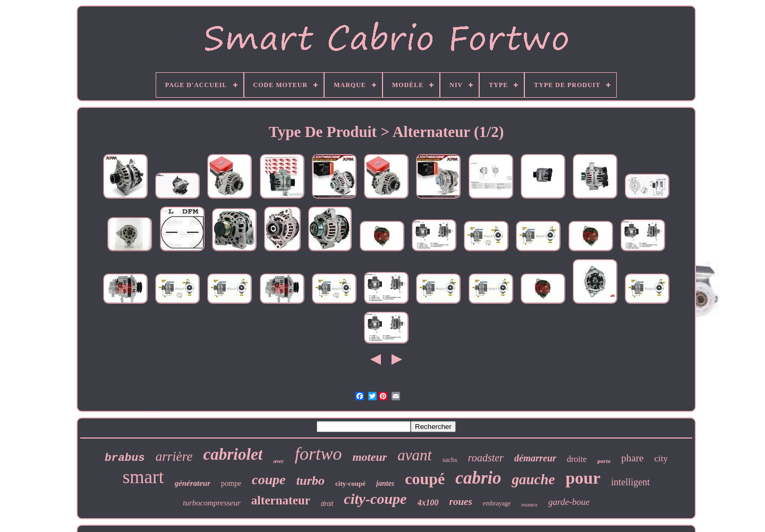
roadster (486, 458)
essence (529, 505)
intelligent (630, 482)
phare (632, 458)
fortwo (318, 454)
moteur (369, 457)
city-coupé (350, 483)
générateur (193, 483)
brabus (125, 458)
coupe (269, 480)
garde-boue (569, 502)
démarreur (535, 458)
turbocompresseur (212, 503)
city (661, 458)
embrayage (497, 503)
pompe (231, 483)
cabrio (478, 478)
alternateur (281, 500)
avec (278, 461)
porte (604, 461)
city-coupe (375, 499)
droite (577, 459)
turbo (311, 480)
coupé (425, 479)
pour (583, 478)
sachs (450, 460)
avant (414, 455)
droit (327, 504)
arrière (174, 456)
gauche (533, 479)
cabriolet (233, 454)
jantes (385, 483)
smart (143, 477)
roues (461, 501)
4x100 (428, 503)
